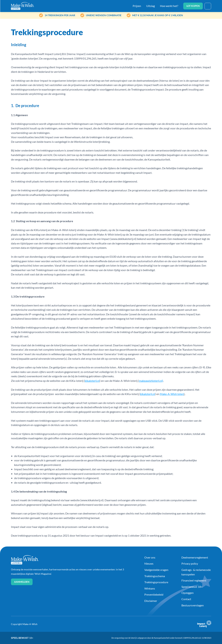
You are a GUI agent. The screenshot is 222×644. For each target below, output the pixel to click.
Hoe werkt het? (169, 6)
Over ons (150, 557)
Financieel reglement (194, 580)
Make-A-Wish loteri (172, 394)
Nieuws (149, 563)
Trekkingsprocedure (156, 582)
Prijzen (137, 6)
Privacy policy (190, 563)
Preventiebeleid (154, 594)
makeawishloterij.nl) (151, 381)
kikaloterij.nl (92, 381)
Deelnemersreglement (195, 557)
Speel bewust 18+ (192, 587)
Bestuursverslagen (193, 605)
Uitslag (151, 6)
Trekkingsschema (155, 576)
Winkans (150, 588)
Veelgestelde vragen (156, 570)
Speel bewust (22, 638)
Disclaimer (151, 601)
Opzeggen (188, 593)
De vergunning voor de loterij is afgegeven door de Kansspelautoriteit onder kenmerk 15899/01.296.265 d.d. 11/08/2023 (161, 638)
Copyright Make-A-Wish (24, 624)
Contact (186, 599)
